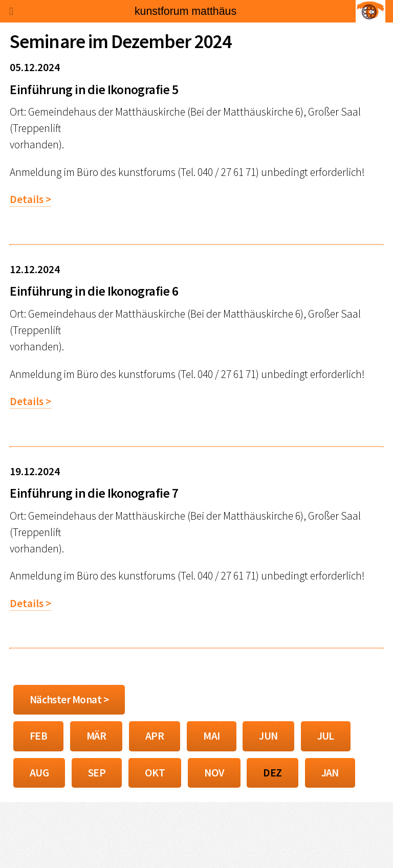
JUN (268, 736)
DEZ (272, 773)
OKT (155, 773)
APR (155, 736)
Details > (30, 199)
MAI (211, 736)
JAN (330, 773)
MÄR (96, 736)
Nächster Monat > (69, 699)
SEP (97, 773)
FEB (38, 736)
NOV (214, 773)
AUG (39, 773)
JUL (326, 736)
